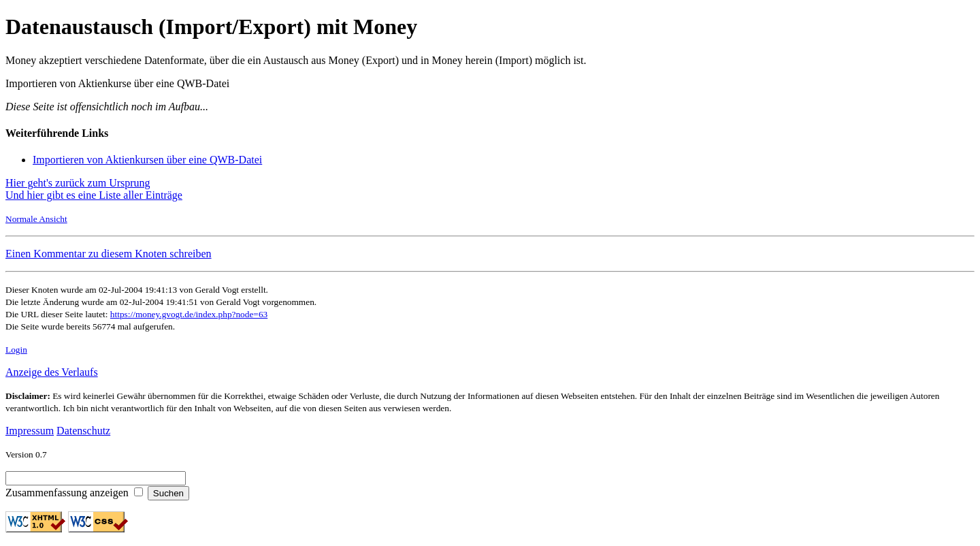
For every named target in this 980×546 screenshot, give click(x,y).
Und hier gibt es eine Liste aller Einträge (94, 195)
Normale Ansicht (36, 219)
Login (16, 350)
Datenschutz (83, 431)
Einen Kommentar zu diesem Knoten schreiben (109, 254)
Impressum (30, 431)
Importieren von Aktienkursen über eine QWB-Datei (147, 160)
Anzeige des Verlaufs (52, 372)
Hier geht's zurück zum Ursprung (78, 183)
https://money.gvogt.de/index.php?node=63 (189, 314)
